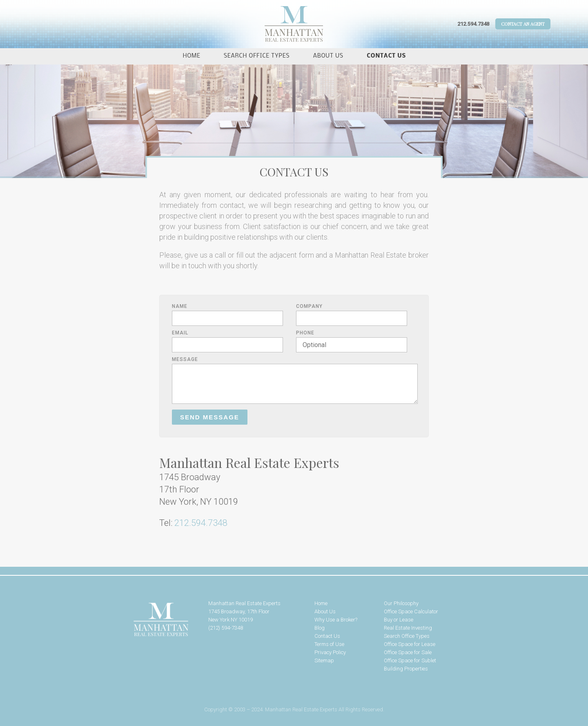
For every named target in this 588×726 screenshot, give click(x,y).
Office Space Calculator (411, 611)
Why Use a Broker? (336, 620)
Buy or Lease (399, 620)
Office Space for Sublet (410, 660)
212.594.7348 (473, 24)
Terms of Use (329, 644)
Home (192, 56)
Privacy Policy (330, 652)
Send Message (210, 417)
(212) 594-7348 (226, 628)
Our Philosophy (401, 603)
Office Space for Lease (410, 644)
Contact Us (386, 56)
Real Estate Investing (408, 628)
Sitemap (324, 660)
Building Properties (406, 669)
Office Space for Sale (408, 652)
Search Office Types (257, 56)
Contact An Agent (523, 24)
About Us (328, 56)
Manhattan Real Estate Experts (135, 620)
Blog (320, 628)
